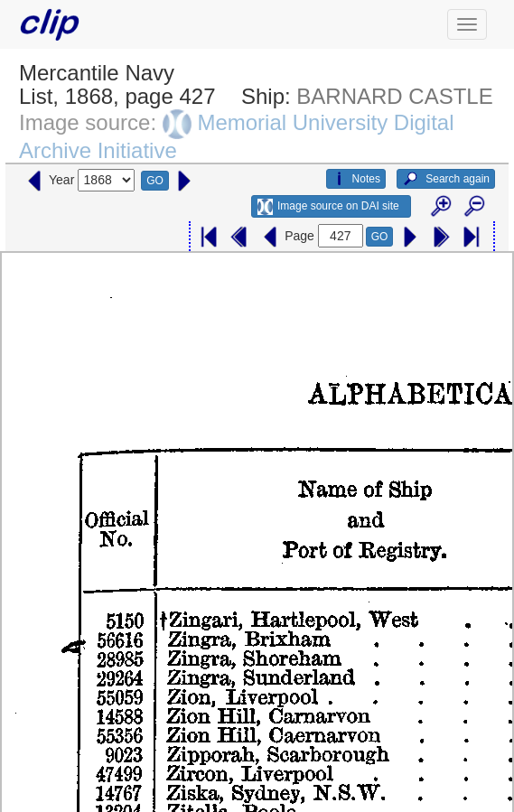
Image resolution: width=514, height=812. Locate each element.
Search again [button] (446, 179)
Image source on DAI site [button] (328, 207)
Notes (356, 179)
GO (155, 181)
